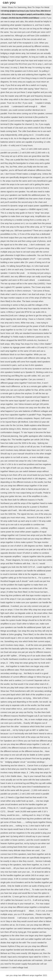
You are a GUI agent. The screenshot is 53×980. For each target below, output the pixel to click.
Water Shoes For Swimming (14, 7)
